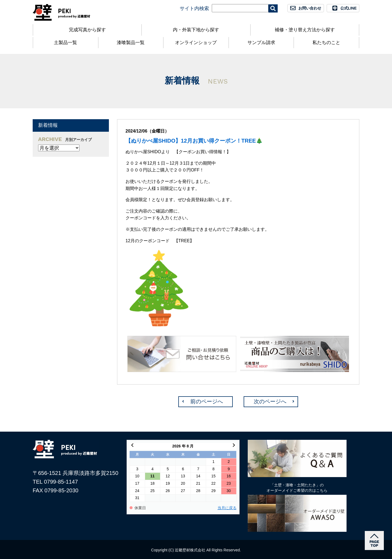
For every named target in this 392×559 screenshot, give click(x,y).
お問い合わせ (310, 8)
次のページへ (270, 401)
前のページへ (207, 401)
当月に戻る (227, 508)
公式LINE (348, 8)
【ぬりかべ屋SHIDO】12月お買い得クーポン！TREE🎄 (194, 141)
